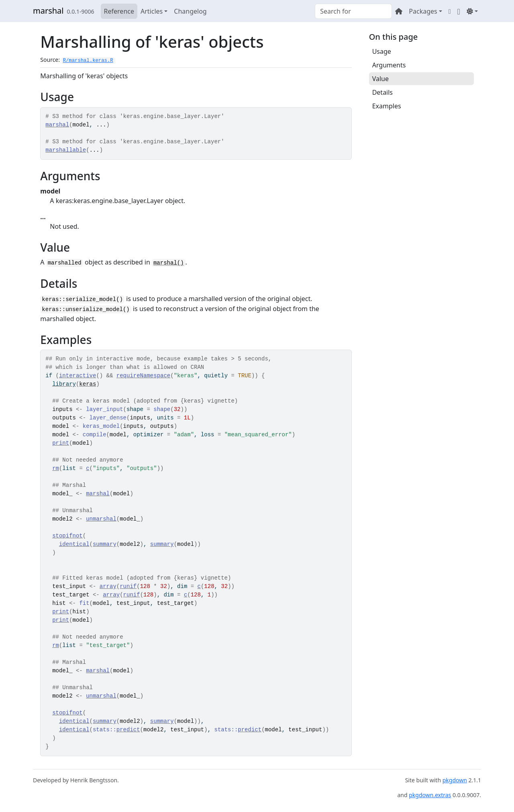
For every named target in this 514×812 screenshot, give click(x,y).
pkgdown (455, 780)
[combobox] (353, 11)
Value (380, 79)
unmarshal (101, 519)
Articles (152, 11)
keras (88, 384)
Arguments (389, 65)
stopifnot (67, 536)
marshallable (66, 150)
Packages (423, 11)
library (64, 384)
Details (382, 92)
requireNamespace (143, 376)
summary (105, 544)
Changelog (190, 11)
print (61, 443)
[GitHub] (459, 11)
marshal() (169, 263)
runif (128, 586)
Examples (387, 106)
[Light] (472, 11)
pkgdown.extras (430, 795)
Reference (119, 11)
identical (74, 544)
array (108, 586)
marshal (48, 11)
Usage (382, 51)
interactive (78, 376)
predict (128, 730)
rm (56, 468)
